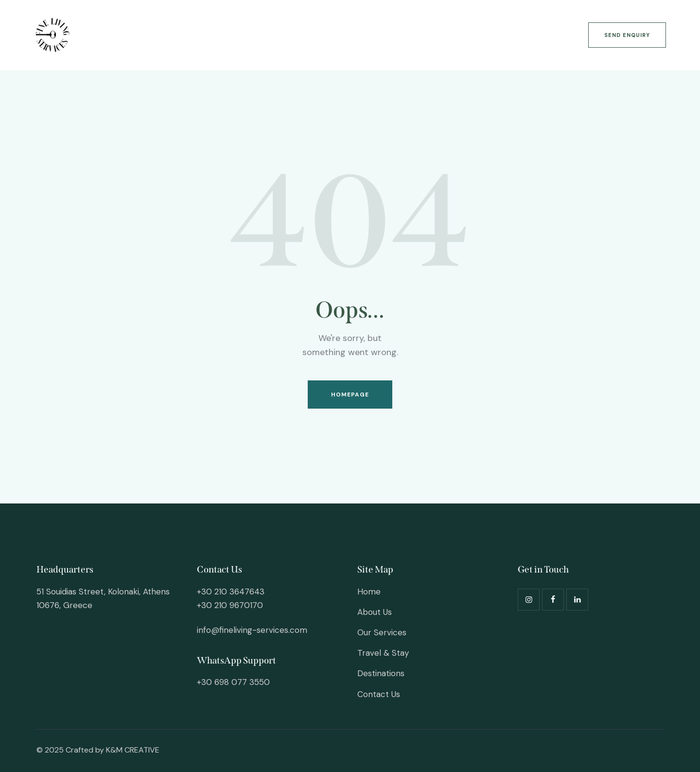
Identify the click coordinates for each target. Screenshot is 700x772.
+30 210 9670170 (230, 605)
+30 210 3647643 (231, 592)
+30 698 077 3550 (233, 682)
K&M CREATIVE (133, 750)
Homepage (350, 395)
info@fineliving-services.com (252, 630)
